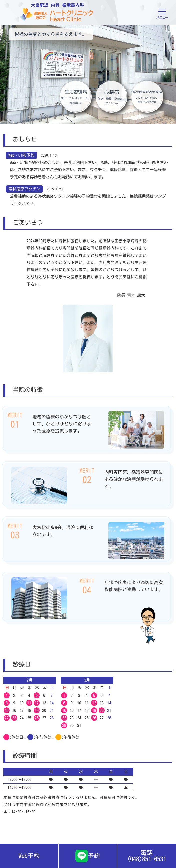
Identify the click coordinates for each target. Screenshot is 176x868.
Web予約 (29, 856)
